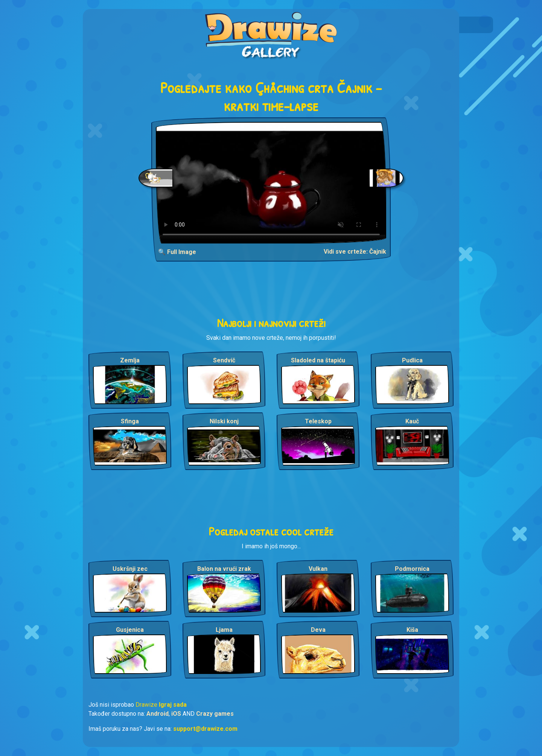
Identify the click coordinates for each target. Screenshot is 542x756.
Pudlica (412, 360)
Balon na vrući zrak (224, 569)
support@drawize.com (205, 729)
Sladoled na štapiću (318, 360)
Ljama (224, 630)
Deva (318, 630)
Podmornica (412, 569)
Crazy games (215, 714)
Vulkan (318, 569)
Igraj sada (173, 705)
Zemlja (130, 360)
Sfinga (130, 421)
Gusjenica (130, 630)
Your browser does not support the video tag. (271, 183)
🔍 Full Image (177, 252)
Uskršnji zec (130, 569)
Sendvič (224, 360)
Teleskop (318, 421)
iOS (176, 714)
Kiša (412, 630)
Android (158, 714)
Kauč (412, 421)
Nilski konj (224, 421)
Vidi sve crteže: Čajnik (355, 252)
